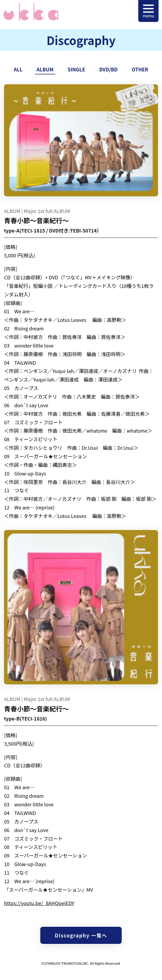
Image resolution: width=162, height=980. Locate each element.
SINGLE (76, 69)
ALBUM (45, 69)
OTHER (140, 69)
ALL (18, 69)
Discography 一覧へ (81, 935)
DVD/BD (108, 69)
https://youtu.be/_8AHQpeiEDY (39, 903)
